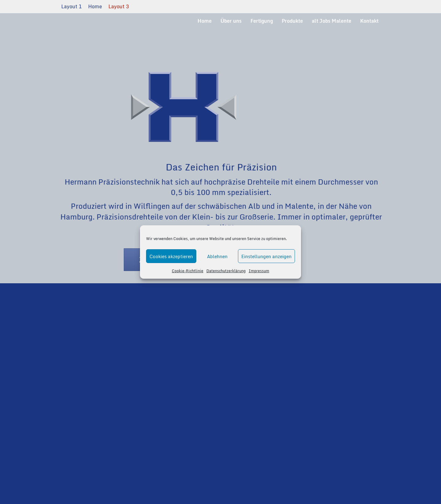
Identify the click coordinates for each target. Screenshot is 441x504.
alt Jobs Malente (332, 21)
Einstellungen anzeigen (266, 256)
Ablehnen (217, 256)
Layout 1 (72, 6)
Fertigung (262, 21)
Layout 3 (119, 6)
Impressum (259, 271)
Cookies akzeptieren (171, 256)
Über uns (231, 21)
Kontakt (369, 21)
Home (95, 6)
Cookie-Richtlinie (188, 271)
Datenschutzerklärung (226, 271)
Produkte (292, 21)
